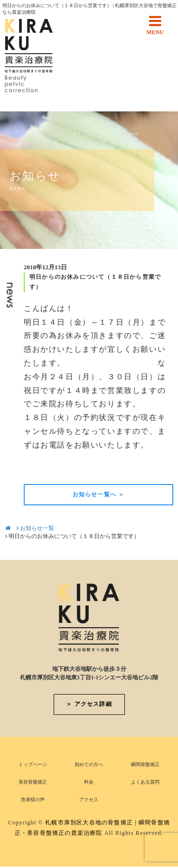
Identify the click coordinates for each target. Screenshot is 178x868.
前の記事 (40, 468)
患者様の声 (33, 799)
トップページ (33, 764)
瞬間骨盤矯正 (145, 764)
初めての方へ (89, 764)
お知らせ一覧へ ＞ (99, 494)
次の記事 (157, 468)
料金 (89, 782)
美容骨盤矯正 (33, 782)
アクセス (89, 799)
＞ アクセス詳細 (89, 704)
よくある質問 (145, 782)
